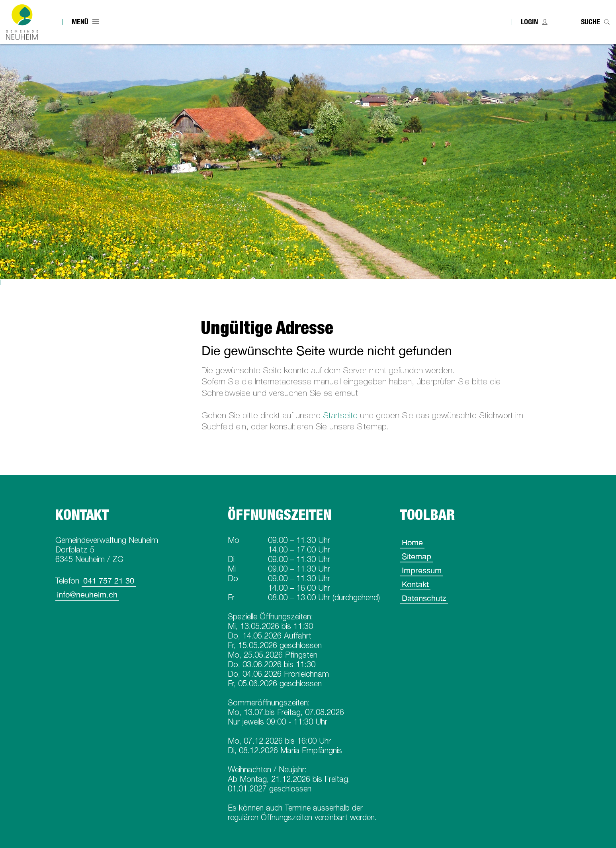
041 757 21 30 (109, 581)
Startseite (340, 415)
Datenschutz (424, 598)
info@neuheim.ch (87, 594)
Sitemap (417, 556)
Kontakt (415, 584)
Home (412, 542)
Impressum (422, 570)
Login (529, 22)
